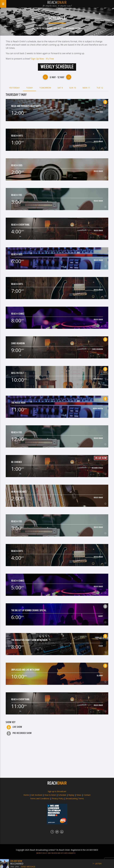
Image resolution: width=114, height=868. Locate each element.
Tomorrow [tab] (45, 88)
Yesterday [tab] (14, 88)
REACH (57, 783)
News (79, 795)
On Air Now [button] (16, 861)
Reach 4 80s (17, 255)
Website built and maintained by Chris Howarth (56, 853)
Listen (97, 864)
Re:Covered (16, 462)
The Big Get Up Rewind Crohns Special (29, 611)
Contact (87, 795)
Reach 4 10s (17, 195)
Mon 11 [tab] (86, 88)
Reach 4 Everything (20, 225)
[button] (4, 864)
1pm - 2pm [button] (14, 867)
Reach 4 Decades (19, 492)
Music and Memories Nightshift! (26, 106)
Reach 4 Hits (17, 136)
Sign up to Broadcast (57, 791)
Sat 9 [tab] (60, 88)
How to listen (50, 795)
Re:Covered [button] (17, 864)
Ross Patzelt (18, 373)
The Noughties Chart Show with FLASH (29, 640)
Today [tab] (29, 88)
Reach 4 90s (17, 166)
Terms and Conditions (40, 798)
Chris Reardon (18, 344)
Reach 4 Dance (18, 314)
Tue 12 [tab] (100, 88)
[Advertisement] (57, 756)
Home (26, 795)
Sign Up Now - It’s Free (42, 59)
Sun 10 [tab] (73, 88)
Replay (71, 795)
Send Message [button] (28, 867)
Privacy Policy (58, 798)
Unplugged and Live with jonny (25, 670)
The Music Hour (18, 403)
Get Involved (37, 795)
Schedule (62, 795)
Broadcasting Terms (75, 798)
